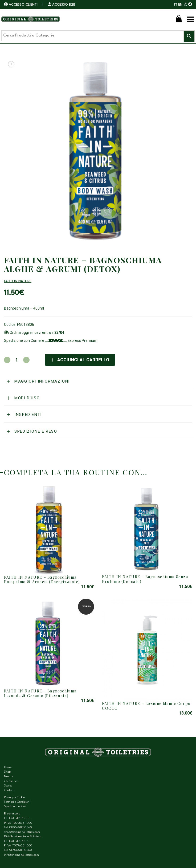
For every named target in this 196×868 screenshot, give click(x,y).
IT (176, 5)
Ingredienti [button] (27, 415)
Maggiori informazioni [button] (41, 381)
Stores (8, 786)
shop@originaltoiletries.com (22, 832)
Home (8, 767)
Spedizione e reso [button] (35, 431)
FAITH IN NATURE (18, 281)
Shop (7, 772)
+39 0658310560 (20, 828)
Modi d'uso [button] (26, 398)
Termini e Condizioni (17, 802)
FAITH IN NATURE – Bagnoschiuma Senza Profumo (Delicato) (145, 579)
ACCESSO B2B (62, 5)
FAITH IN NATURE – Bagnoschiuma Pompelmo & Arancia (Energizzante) (42, 580)
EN (180, 5)
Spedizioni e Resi (15, 807)
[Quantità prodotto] (17, 360)
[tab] (98, 382)
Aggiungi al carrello (83, 360)
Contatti (9, 790)
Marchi (9, 776)
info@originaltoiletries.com (21, 855)
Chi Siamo (11, 781)
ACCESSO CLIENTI (21, 5)
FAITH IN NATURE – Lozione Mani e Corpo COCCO (146, 706)
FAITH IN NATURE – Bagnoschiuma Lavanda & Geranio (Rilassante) (40, 693)
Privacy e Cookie (14, 798)
